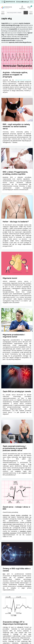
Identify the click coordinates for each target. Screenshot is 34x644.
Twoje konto (22, 8)
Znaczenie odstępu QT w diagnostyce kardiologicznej (15, 623)
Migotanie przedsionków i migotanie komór (14, 336)
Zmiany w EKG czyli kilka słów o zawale (17, 570)
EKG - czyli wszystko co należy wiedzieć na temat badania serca (16, 126)
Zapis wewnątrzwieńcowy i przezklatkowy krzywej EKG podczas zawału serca (15, 448)
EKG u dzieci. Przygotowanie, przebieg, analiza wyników (15, 173)
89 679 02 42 (9, 2)
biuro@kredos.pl (23, 2)
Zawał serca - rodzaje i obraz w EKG (16, 508)
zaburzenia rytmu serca (23, 80)
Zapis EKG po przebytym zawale (17, 391)
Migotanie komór (10, 278)
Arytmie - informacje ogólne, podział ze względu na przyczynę (15, 74)
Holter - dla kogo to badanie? (16, 222)
